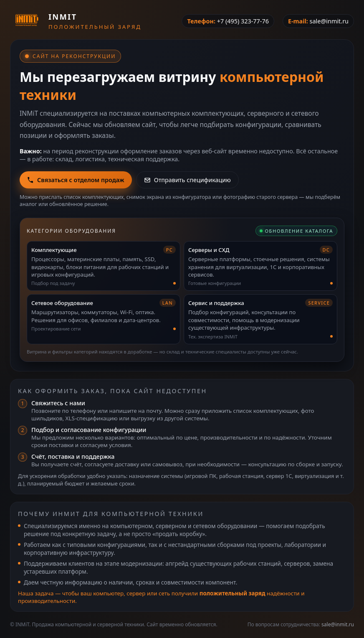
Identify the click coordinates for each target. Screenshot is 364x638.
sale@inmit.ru (329, 21)
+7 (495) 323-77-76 (243, 21)
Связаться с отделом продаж (76, 180)
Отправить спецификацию (187, 180)
